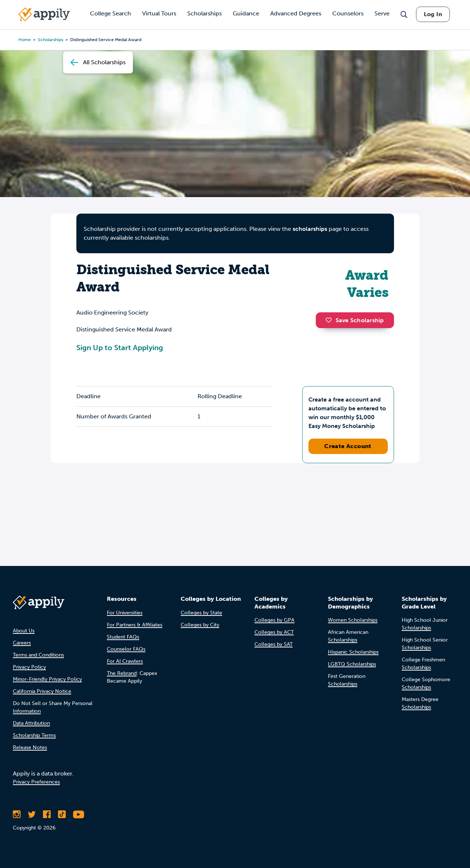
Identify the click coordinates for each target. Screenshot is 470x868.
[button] (330, 320)
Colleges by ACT (274, 632)
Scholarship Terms (34, 735)
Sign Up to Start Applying (120, 348)
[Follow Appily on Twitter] (32, 814)
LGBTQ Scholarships (352, 664)
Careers (22, 643)
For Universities (125, 613)
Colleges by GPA (274, 620)
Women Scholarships (353, 620)
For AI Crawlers (125, 661)
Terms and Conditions (38, 655)
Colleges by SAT (274, 644)
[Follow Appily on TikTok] (62, 814)
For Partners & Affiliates (135, 625)
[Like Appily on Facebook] (47, 814)
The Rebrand (122, 673)
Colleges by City (200, 625)
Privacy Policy (29, 667)
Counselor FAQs (126, 649)
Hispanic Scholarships (353, 652)
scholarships (310, 229)
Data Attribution (31, 723)
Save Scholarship (355, 320)
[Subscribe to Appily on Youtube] (79, 814)
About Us (24, 631)
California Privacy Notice (42, 691)
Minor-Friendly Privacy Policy (47, 679)
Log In (433, 14)
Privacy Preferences (36, 782)
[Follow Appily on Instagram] (17, 814)
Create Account (348, 446)
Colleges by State (201, 613)
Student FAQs (123, 637)
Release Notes (30, 747)
